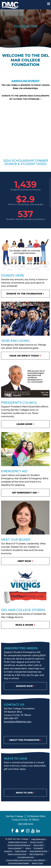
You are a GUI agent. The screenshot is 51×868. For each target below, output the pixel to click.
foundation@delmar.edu (18, 722)
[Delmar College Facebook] (12, 831)
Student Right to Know (18, 842)
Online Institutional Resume (19, 845)
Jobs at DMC (38, 845)
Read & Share (24, 625)
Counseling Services (25, 857)
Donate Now (24, 686)
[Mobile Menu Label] (49, 4)
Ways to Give (24, 793)
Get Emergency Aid (24, 493)
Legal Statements (38, 839)
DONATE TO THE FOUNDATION (24, 294)
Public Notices (21, 851)
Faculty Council (36, 842)
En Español (38, 848)
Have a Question (15, 848)
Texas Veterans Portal (38, 851)
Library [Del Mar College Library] (28, 848)
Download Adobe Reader (19, 863)
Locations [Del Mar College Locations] (8, 851)
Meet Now (24, 561)
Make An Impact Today (24, 356)
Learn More (24, 424)
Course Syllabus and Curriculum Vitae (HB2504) (26, 860)
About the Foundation (24, 740)
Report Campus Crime (17, 854)
